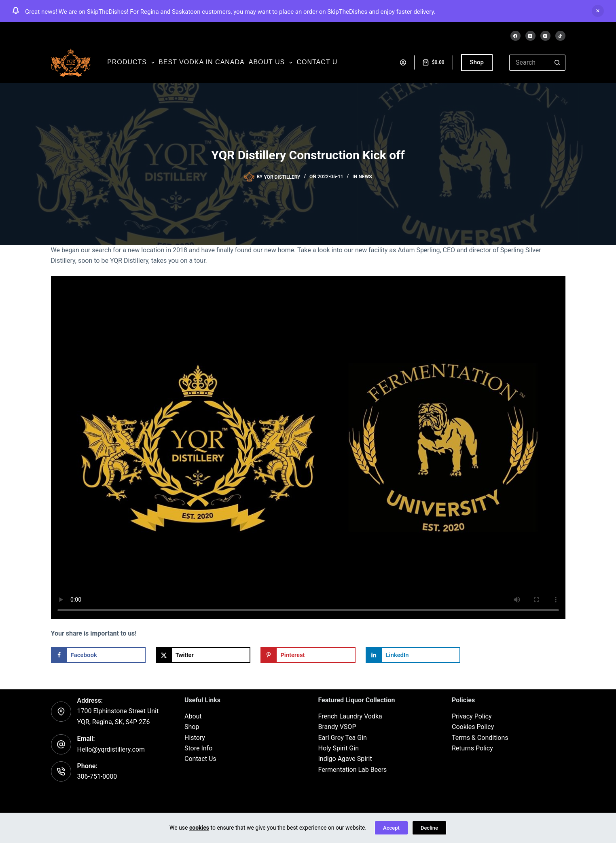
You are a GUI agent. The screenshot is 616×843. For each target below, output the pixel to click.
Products (132, 63)
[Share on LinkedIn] (413, 655)
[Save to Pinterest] (308, 655)
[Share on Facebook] (98, 655)
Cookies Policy (473, 727)
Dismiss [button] (598, 11)
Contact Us (200, 759)
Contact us (319, 62)
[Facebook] (515, 36)
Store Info (198, 748)
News (365, 177)
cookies (199, 828)
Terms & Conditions (480, 738)
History (195, 738)
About (193, 716)
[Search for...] (529, 63)
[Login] (403, 62)
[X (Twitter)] (530, 36)
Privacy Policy (472, 716)
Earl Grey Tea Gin (343, 738)
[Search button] (557, 63)
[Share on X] (203, 655)
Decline (429, 828)
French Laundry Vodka (350, 716)
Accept (391, 828)
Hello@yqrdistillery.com (111, 749)
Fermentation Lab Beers (353, 770)
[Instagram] (545, 36)
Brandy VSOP (337, 727)
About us (272, 63)
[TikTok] (560, 36)
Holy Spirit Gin (339, 748)
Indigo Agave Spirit (345, 759)
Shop (477, 62)
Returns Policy (472, 748)
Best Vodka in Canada (202, 62)
